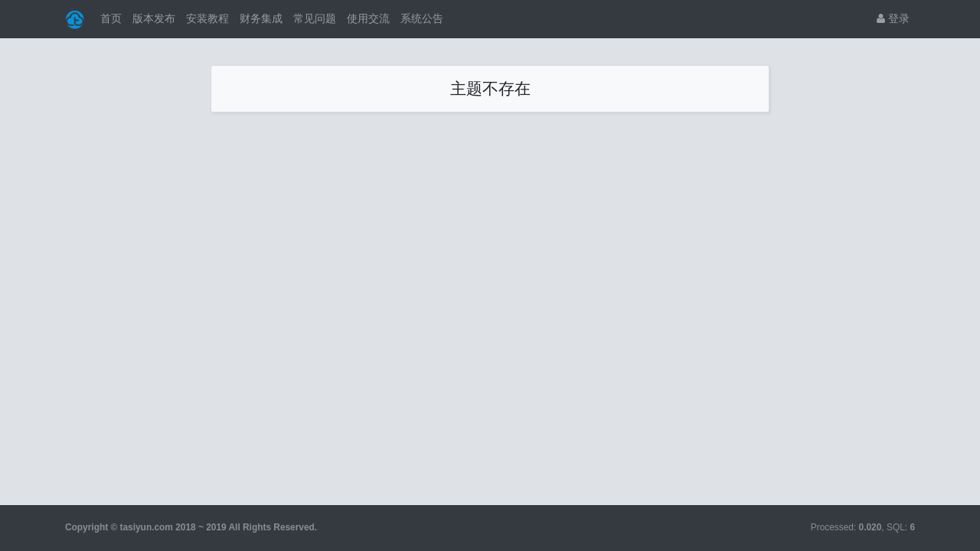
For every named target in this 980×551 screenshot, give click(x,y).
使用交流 (368, 18)
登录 (893, 18)
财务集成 (261, 18)
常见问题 (315, 18)
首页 (111, 18)
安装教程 (207, 18)
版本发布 (154, 18)
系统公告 (422, 18)
